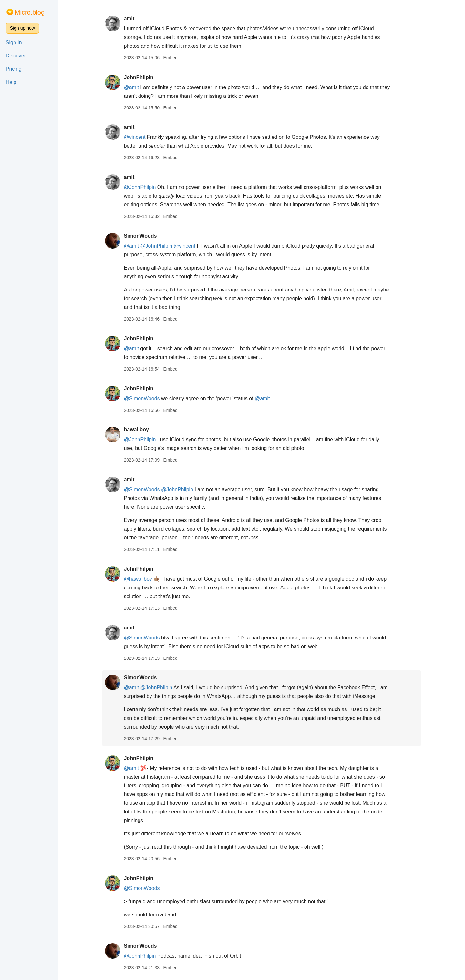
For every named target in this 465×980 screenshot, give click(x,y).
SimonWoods (140, 236)
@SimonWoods (142, 398)
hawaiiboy (136, 429)
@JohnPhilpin (140, 187)
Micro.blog (30, 12)
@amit (131, 87)
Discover (16, 56)
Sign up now (22, 28)
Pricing (14, 69)
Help (11, 82)
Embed (170, 58)
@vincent (134, 137)
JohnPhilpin (139, 77)
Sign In (14, 42)
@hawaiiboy (138, 579)
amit (129, 19)
